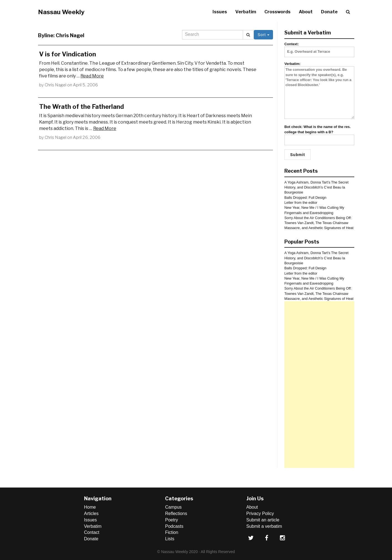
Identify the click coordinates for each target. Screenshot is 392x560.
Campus (173, 507)
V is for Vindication (68, 54)
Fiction (172, 532)
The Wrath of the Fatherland (82, 107)
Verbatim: (319, 91)
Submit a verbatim (264, 526)
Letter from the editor (301, 203)
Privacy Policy (260, 513)
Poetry (171, 520)
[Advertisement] (319, 385)
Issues (220, 12)
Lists (170, 539)
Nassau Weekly (61, 12)
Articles (91, 513)
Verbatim (246, 12)
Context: (319, 48)
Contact (92, 532)
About (306, 12)
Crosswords (277, 12)
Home (90, 507)
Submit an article (263, 520)
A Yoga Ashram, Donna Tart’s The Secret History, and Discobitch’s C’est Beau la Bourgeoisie (316, 187)
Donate (329, 12)
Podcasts (174, 526)
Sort (263, 35)
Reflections (176, 513)
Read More (92, 76)
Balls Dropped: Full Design (305, 198)
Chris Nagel (55, 85)
